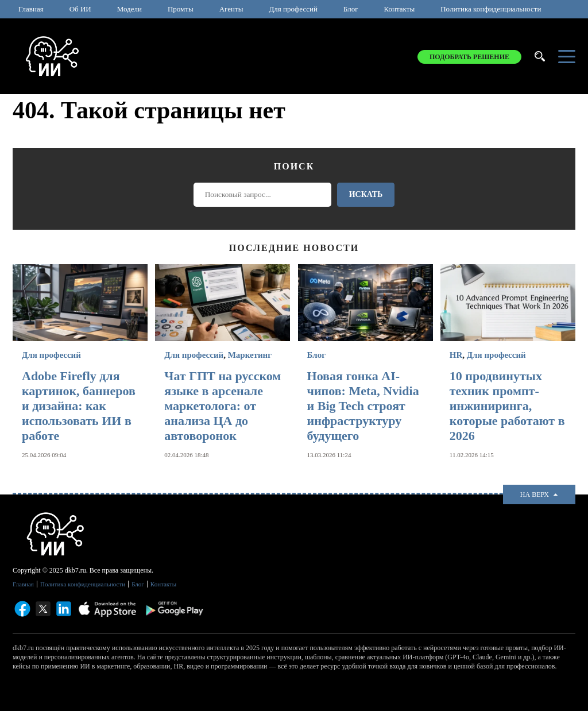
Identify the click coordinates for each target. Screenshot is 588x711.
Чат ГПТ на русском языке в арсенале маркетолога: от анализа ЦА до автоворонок (223, 406)
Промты (181, 9)
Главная (31, 9)
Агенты (231, 9)
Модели (129, 9)
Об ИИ (80, 9)
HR (456, 355)
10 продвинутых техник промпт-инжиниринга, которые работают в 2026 (507, 406)
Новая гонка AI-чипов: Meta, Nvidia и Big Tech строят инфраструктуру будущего (363, 406)
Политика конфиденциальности (491, 9)
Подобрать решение (469, 57)
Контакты (400, 9)
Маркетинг (250, 355)
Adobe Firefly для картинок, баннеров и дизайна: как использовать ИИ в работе (79, 406)
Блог (351, 9)
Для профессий (293, 9)
